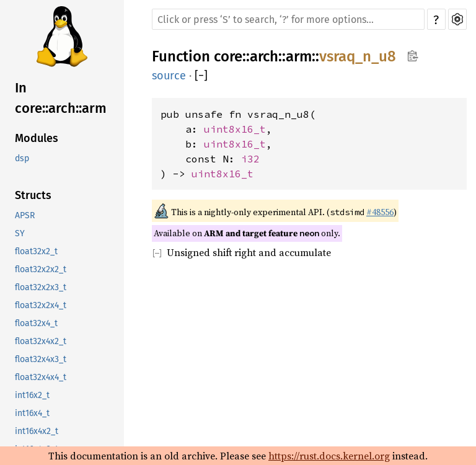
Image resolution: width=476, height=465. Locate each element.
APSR (25, 215)
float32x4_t (36, 323)
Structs (33, 195)
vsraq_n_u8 (358, 56)
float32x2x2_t (41, 269)
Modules (37, 138)
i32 (250, 159)
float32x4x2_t (41, 341)
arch (264, 56)
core (228, 56)
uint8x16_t (235, 129)
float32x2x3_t (41, 287)
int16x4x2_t (37, 431)
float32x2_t (36, 251)
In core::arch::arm (61, 98)
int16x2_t (32, 395)
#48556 (380, 212)
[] (201, 76)
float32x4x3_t (41, 359)
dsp (22, 158)
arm (299, 56)
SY (20, 233)
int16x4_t (32, 413)
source (169, 76)
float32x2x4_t (41, 305)
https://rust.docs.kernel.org (329, 456)
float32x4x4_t (41, 377)
